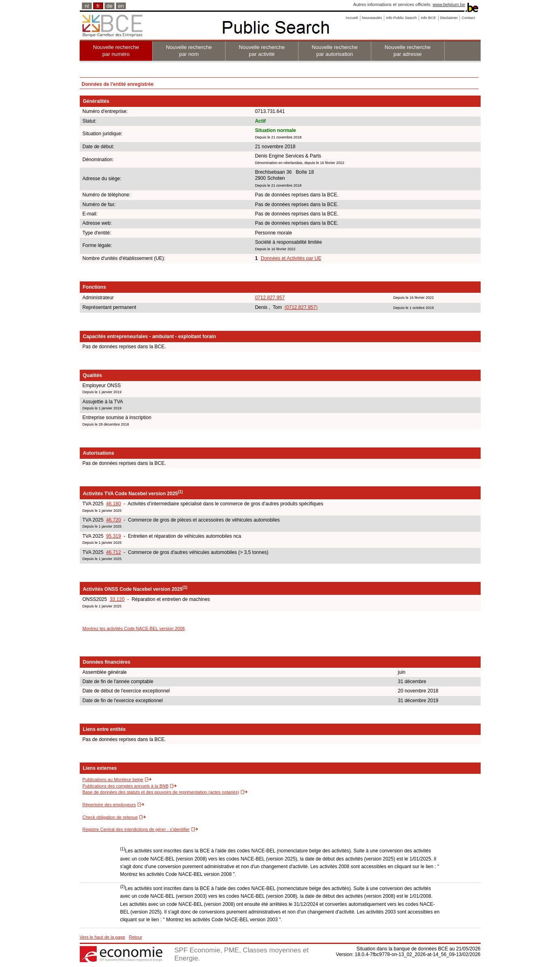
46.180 (114, 504)
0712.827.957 (270, 298)
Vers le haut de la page (103, 937)
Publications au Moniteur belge (113, 780)
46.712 (114, 552)
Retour (135, 937)
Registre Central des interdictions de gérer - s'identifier (136, 829)
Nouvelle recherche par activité (262, 51)
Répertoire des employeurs (109, 805)
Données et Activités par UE (291, 258)
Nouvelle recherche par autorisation (335, 51)
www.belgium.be (449, 4)
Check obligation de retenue (110, 817)
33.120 (117, 599)
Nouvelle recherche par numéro (116, 51)
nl (87, 6)
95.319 (114, 536)
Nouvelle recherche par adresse (408, 51)
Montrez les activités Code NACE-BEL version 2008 (134, 628)
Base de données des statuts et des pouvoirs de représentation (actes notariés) (161, 792)
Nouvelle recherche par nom (189, 51)
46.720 (114, 520)
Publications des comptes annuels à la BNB (126, 786)
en (121, 6)
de (110, 6)
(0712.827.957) (301, 307)
